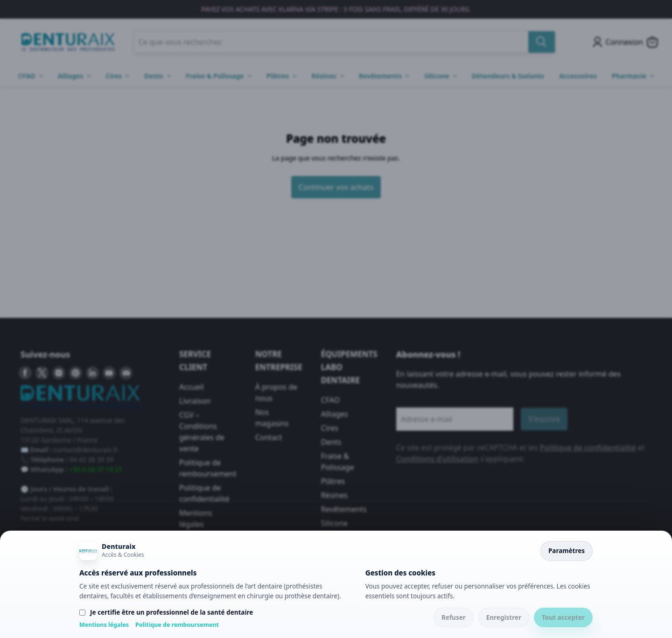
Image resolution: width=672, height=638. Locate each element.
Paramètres (567, 551)
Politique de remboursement (177, 625)
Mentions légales (104, 625)
